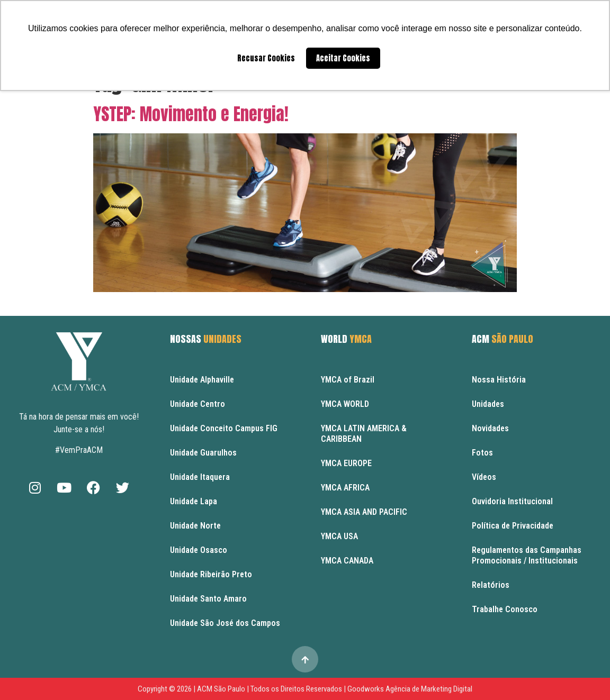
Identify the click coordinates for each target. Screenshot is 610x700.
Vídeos (484, 477)
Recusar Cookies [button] (266, 58)
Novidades (490, 428)
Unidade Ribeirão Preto (211, 574)
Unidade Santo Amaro (208, 599)
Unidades (488, 404)
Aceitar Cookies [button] (343, 58)
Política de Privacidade (513, 526)
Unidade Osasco (199, 550)
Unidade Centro (198, 404)
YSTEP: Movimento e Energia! (191, 114)
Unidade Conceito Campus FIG (224, 428)
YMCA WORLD (345, 404)
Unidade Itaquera (200, 477)
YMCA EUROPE (346, 463)
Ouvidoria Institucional (512, 501)
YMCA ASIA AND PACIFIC (364, 512)
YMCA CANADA (347, 561)
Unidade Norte (195, 526)
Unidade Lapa (194, 501)
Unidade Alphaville (202, 380)
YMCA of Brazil (348, 380)
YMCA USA (339, 536)
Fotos (482, 453)
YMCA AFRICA (345, 488)
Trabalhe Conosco (505, 609)
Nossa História (499, 380)
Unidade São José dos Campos (225, 623)
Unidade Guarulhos (203, 453)
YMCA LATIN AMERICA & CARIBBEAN (364, 434)
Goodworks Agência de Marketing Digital (410, 689)
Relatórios (491, 585)
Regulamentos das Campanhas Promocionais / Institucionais (527, 555)
